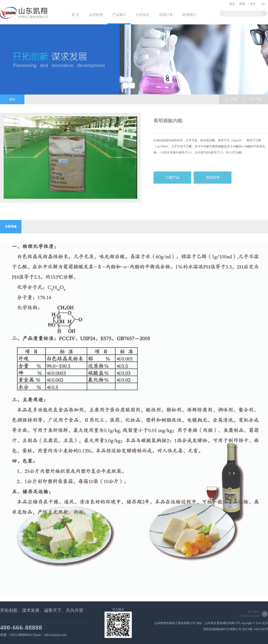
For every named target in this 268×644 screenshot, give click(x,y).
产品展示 (119, 15)
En (263, 4)
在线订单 (166, 15)
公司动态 (143, 15)
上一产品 (231, 99)
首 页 (75, 15)
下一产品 (256, 99)
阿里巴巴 (242, 5)
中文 (253, 4)
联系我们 (189, 15)
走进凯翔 (96, 15)
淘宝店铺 (232, 5)
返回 (12, 99)
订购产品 (172, 177)
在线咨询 (213, 177)
